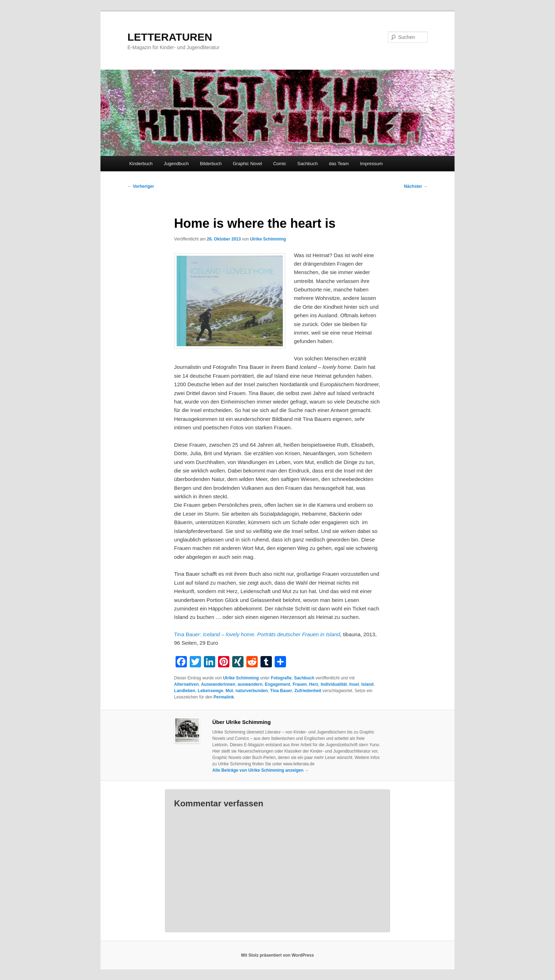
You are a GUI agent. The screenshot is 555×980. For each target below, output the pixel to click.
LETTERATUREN (170, 37)
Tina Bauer (281, 691)
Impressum (371, 164)
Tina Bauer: (257, 634)
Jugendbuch (176, 164)
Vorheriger (141, 186)
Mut (229, 691)
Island (368, 684)
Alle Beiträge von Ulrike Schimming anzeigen (261, 770)
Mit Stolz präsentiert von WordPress (277, 955)
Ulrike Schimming (268, 239)
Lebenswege (211, 691)
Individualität (334, 684)
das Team (339, 164)
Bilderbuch (211, 164)
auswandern (250, 684)
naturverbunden (251, 691)
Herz (314, 684)
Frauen (300, 684)
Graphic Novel (247, 164)
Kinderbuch (141, 164)
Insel (354, 684)
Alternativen (186, 684)
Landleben (185, 691)
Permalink (224, 697)
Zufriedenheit (308, 691)
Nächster (416, 186)
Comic (280, 164)
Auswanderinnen (218, 684)
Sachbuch (308, 164)
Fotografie (281, 678)
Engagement (277, 684)
